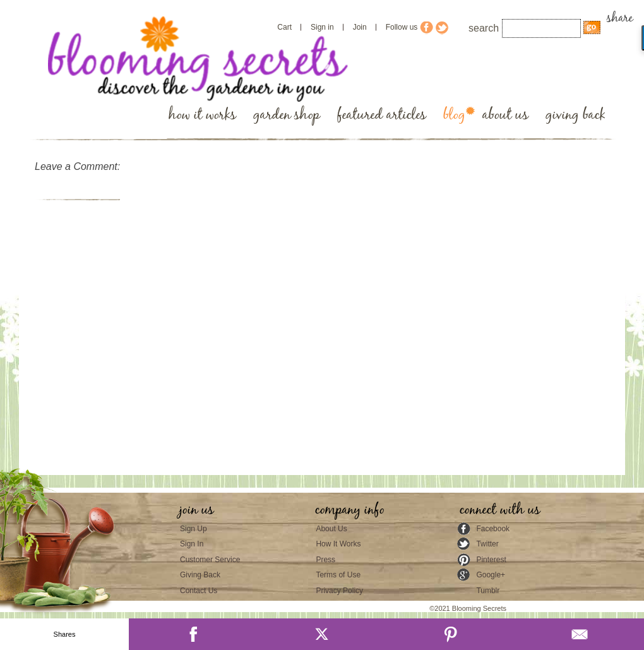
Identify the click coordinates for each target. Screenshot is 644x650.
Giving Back (200, 575)
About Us (331, 529)
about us (505, 115)
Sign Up (194, 529)
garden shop (287, 115)
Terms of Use (338, 575)
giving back (575, 115)
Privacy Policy (339, 591)
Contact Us (199, 591)
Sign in (322, 27)
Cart (284, 27)
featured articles (382, 115)
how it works (202, 115)
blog (454, 115)
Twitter (487, 544)
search (484, 28)
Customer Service (210, 560)
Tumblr (488, 591)
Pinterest (491, 560)
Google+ (491, 575)
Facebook (493, 529)
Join (360, 27)
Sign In (192, 544)
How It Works (338, 544)
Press (325, 560)
